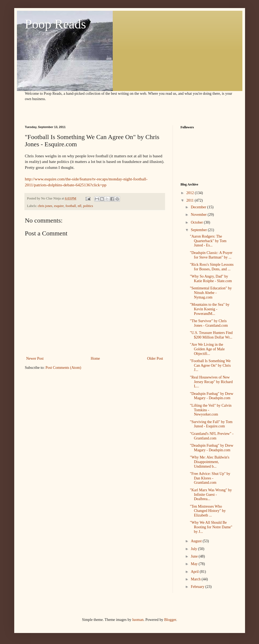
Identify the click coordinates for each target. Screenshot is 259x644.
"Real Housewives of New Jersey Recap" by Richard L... (211, 382)
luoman (138, 620)
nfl (79, 206)
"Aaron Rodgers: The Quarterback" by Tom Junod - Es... (208, 241)
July (194, 549)
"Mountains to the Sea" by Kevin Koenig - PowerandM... (210, 309)
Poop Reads (56, 24)
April (195, 572)
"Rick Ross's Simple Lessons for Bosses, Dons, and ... (212, 267)
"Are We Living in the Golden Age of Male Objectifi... (207, 349)
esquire (59, 206)
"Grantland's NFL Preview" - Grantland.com (211, 436)
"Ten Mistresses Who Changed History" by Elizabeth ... (208, 511)
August (197, 541)
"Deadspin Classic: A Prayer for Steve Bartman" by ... (211, 255)
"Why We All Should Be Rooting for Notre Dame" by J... (211, 527)
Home (95, 359)
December (199, 207)
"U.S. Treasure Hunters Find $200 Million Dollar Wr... (211, 335)
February (198, 587)
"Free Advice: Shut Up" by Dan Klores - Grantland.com (210, 478)
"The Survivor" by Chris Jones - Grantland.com (209, 323)
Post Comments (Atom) (63, 368)
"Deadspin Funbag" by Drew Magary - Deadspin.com (211, 396)
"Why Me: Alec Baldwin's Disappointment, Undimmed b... (209, 462)
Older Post (155, 359)
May (195, 564)
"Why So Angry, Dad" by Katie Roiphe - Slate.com (211, 279)
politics (88, 206)
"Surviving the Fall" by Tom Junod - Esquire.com (211, 424)
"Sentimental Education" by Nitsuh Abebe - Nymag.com (211, 293)
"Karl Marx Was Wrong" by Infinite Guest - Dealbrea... (211, 495)
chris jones (45, 206)
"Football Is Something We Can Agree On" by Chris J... (210, 365)
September (199, 230)
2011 (190, 200)
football (71, 206)
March (196, 579)
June (195, 556)
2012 (191, 193)
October (197, 222)
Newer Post (35, 359)
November (199, 215)
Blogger (170, 620)
